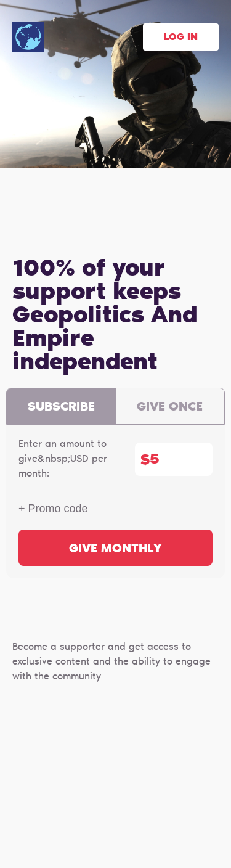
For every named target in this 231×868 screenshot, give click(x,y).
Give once (170, 407)
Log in (181, 38)
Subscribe (61, 407)
